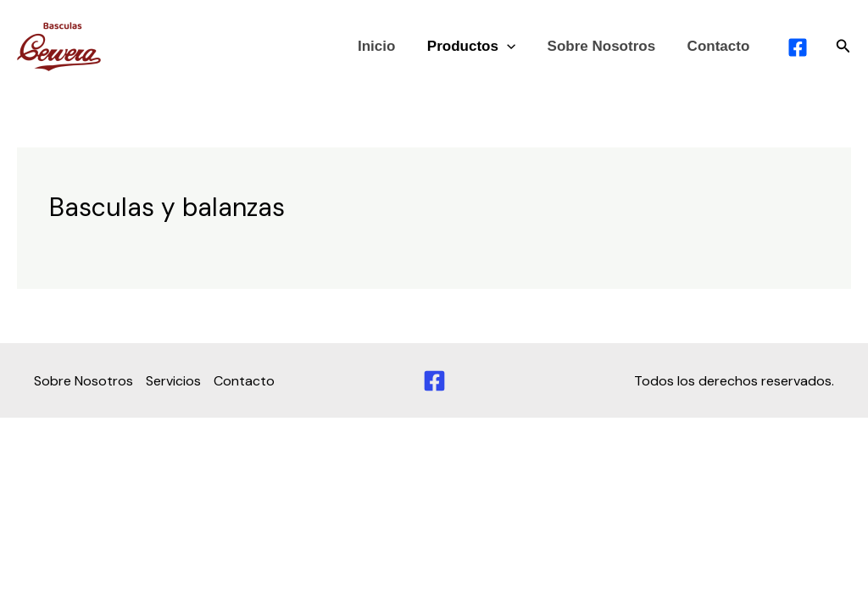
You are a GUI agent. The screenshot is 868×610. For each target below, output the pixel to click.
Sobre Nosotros (606, 46)
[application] (515, 47)
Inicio (387, 46)
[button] (843, 47)
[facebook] (801, 47)
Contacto (720, 46)
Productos (479, 47)
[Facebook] (434, 381)
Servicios (173, 381)
